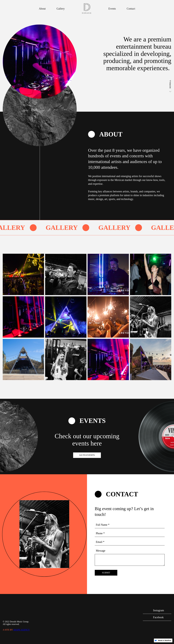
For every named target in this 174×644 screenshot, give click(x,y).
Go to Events (87, 455)
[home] (87, 9)
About (42, 9)
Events (112, 9)
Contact (131, 9)
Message (101, 551)
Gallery (61, 9)
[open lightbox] (23, 274)
